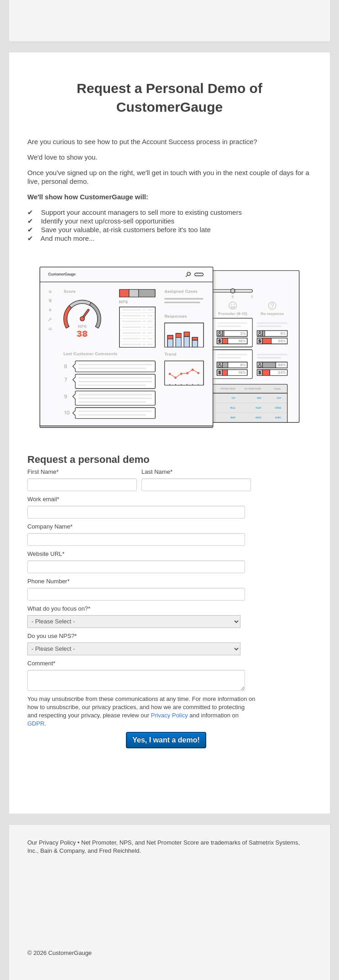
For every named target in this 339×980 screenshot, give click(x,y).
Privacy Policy (169, 715)
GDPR (36, 723)
